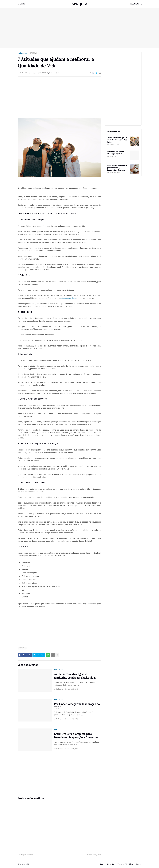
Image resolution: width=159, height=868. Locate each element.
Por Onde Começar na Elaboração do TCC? (77, 706)
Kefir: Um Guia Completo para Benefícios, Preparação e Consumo (76, 736)
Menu (22, 4)
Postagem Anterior (26, 855)
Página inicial (23, 53)
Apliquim (80, 4)
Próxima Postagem (93, 855)
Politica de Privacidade (125, 864)
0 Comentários (55, 73)
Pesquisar (135, 4)
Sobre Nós (111, 864)
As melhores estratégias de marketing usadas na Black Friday (75, 676)
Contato (139, 864)
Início (102, 864)
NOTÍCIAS (33, 53)
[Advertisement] (80, 28)
